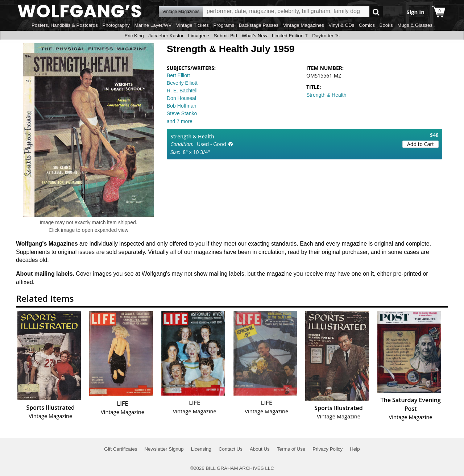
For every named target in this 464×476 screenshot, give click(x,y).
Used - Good (212, 144)
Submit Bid (225, 36)
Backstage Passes (259, 25)
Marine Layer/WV (153, 25)
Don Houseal (181, 98)
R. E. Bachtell (182, 91)
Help (355, 449)
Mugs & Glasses (415, 25)
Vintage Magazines (304, 25)
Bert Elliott (178, 75)
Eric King (134, 36)
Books (386, 25)
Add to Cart (420, 144)
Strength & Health (326, 95)
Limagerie (199, 36)
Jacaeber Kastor (166, 36)
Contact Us (231, 449)
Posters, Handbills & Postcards (65, 25)
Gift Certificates (121, 449)
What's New (255, 36)
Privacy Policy (328, 449)
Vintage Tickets (192, 25)
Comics (367, 25)
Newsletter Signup (164, 449)
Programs (224, 25)
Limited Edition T (290, 36)
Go (376, 12)
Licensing (201, 449)
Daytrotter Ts (326, 36)
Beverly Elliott (182, 83)
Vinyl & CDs (341, 25)
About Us (260, 449)
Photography (116, 25)
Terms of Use (291, 449)
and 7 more (180, 121)
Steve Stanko (182, 113)
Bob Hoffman (181, 106)
